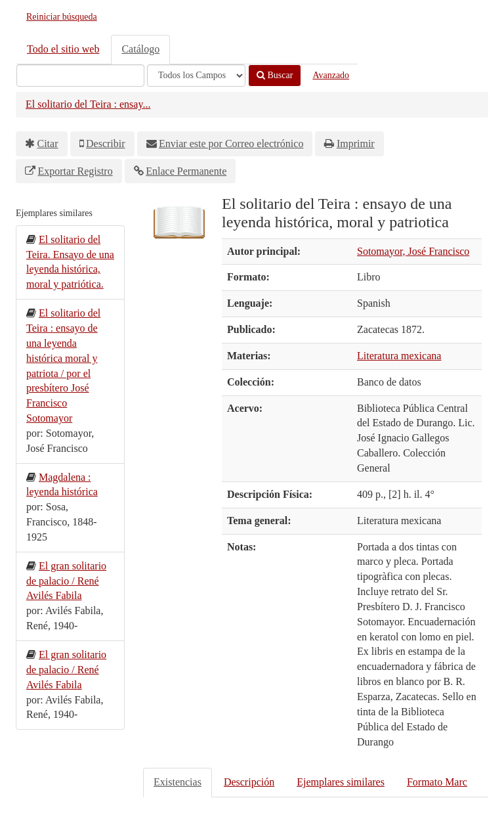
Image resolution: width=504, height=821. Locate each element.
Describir (106, 144)
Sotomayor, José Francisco (413, 251)
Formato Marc (437, 782)
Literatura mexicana (399, 356)
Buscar (275, 75)
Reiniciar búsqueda (62, 17)
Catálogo (140, 49)
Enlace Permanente (186, 171)
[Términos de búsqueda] (80, 76)
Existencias (178, 782)
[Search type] (196, 76)
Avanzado (331, 75)
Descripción (249, 782)
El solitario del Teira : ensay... (88, 104)
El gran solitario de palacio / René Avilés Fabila (66, 581)
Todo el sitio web (63, 49)
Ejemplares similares (341, 782)
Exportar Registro (75, 171)
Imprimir (356, 144)
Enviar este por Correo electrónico (231, 144)
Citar (48, 144)
